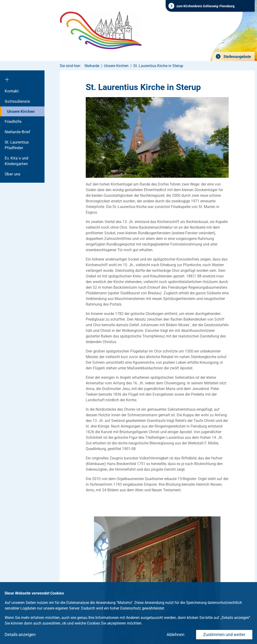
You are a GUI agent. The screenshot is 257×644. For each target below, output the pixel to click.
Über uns (13, 174)
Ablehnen (175, 635)
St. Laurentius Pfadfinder (17, 145)
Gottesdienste (17, 101)
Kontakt (12, 91)
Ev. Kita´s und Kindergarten (17, 161)
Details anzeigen (20, 635)
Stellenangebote (237, 57)
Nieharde (92, 66)
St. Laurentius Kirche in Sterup (158, 66)
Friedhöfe (13, 121)
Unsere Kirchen (21, 111)
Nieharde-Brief (17, 132)
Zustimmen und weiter (224, 635)
